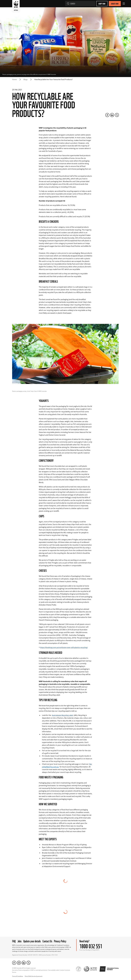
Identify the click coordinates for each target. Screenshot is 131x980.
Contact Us (47, 933)
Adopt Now (102, 4)
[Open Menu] (124, 4)
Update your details (32, 933)
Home (14, 79)
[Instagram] (19, 955)
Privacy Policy (60, 933)
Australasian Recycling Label (62, 715)
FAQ (14, 933)
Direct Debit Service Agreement (33, 968)
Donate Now (115, 4)
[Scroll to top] (65, 976)
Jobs (19, 933)
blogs (26, 79)
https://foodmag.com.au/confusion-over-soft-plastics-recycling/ (64, 647)
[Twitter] (117, 115)
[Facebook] (107, 115)
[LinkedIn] (112, 115)
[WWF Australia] (16, 6)
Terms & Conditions (18, 968)
